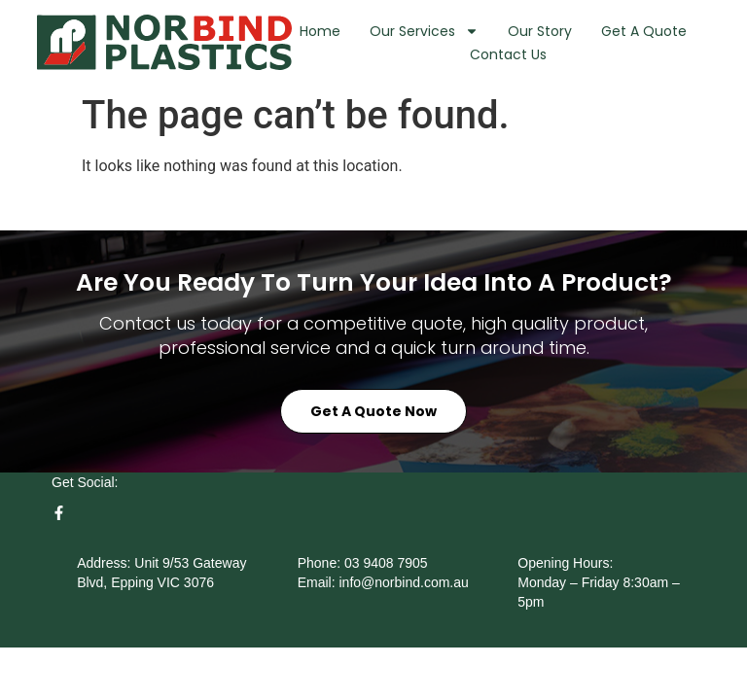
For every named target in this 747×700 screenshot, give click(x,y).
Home (320, 31)
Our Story (540, 31)
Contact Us (508, 54)
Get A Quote (644, 31)
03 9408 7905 (386, 589)
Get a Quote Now (373, 438)
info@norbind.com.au (404, 609)
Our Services (424, 31)
